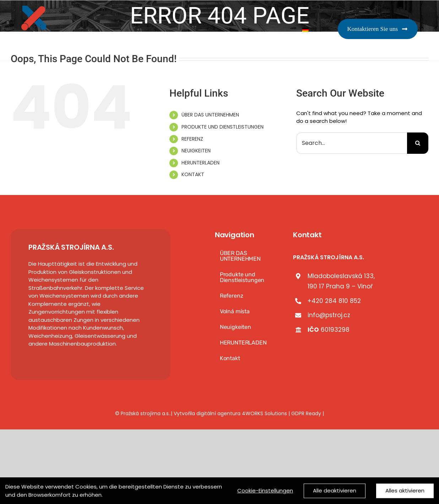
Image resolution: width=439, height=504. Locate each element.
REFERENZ (192, 139)
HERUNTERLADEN (200, 163)
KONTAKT (193, 174)
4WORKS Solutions (264, 413)
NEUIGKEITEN (196, 151)
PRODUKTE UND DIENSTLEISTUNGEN (223, 127)
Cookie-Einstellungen (265, 493)
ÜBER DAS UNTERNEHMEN (210, 115)
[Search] (418, 143)
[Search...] (352, 143)
